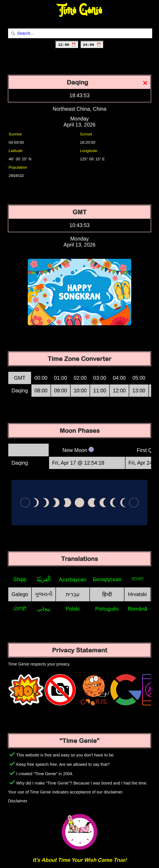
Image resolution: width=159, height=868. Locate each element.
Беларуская (107, 579)
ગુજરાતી (44, 594)
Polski (73, 609)
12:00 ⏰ (67, 45)
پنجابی (44, 609)
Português (107, 609)
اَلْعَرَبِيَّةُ (44, 579)
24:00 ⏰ (92, 45)
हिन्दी (107, 594)
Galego (20, 594)
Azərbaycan (73, 579)
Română (137, 609)
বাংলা (137, 579)
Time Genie (80, 10)
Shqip (20, 579)
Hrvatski (137, 594)
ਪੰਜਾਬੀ (20, 609)
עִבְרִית (73, 594)
